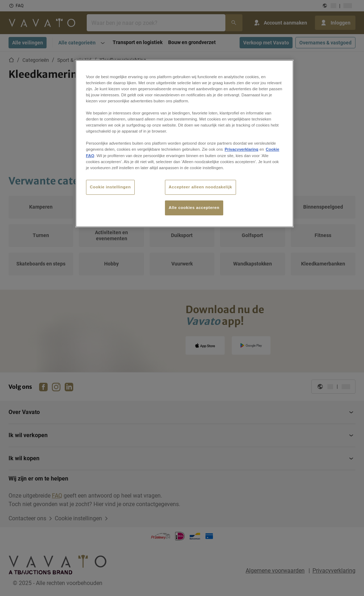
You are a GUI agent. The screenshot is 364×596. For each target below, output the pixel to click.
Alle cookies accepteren (194, 208)
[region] (184, 144)
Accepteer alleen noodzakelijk (200, 187)
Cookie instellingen (110, 187)
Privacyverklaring (242, 149)
